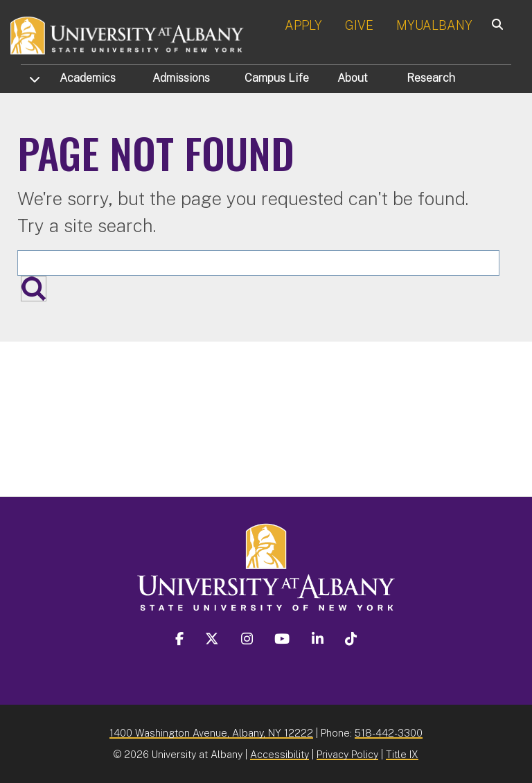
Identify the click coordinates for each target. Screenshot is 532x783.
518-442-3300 (389, 733)
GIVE (359, 25)
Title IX (402, 754)
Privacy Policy (347, 754)
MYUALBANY (434, 25)
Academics (88, 78)
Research (431, 78)
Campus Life (277, 78)
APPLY (303, 25)
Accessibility (280, 754)
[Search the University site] (258, 263)
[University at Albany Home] (127, 34)
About (353, 78)
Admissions (181, 78)
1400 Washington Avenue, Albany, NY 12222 (211, 733)
